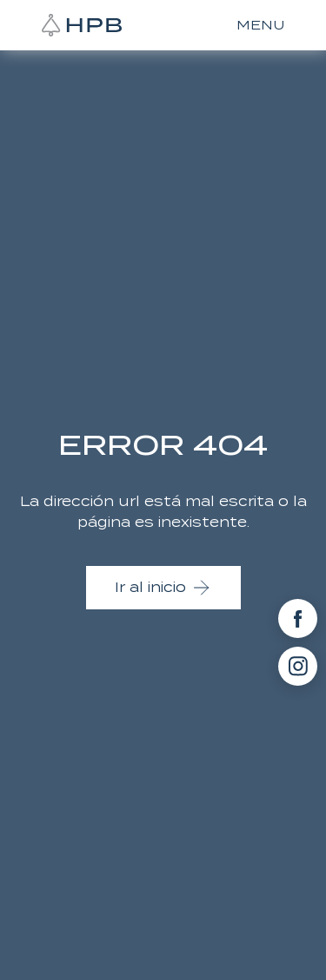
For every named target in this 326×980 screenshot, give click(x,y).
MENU (260, 25)
